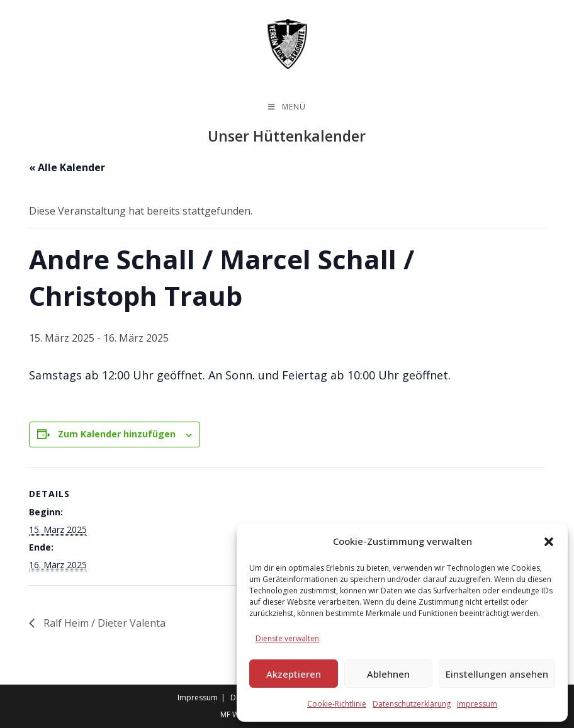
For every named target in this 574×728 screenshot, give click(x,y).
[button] (549, 542)
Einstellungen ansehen (497, 674)
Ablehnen (388, 674)
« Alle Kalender (67, 167)
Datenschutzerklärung (412, 704)
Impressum (477, 704)
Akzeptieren (294, 674)
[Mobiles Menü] (287, 107)
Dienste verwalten (287, 638)
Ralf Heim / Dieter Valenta (103, 623)
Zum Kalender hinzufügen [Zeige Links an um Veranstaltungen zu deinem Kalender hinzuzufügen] (117, 434)
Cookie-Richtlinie (337, 704)
